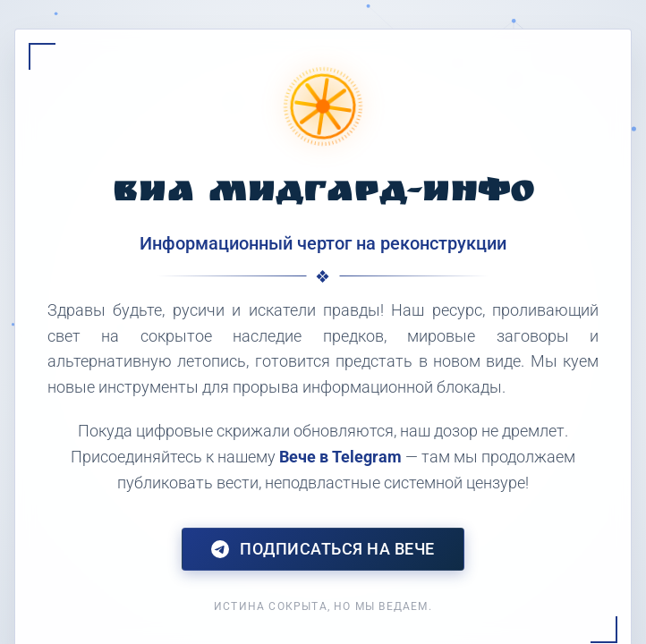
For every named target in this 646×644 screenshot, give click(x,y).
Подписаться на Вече (323, 549)
